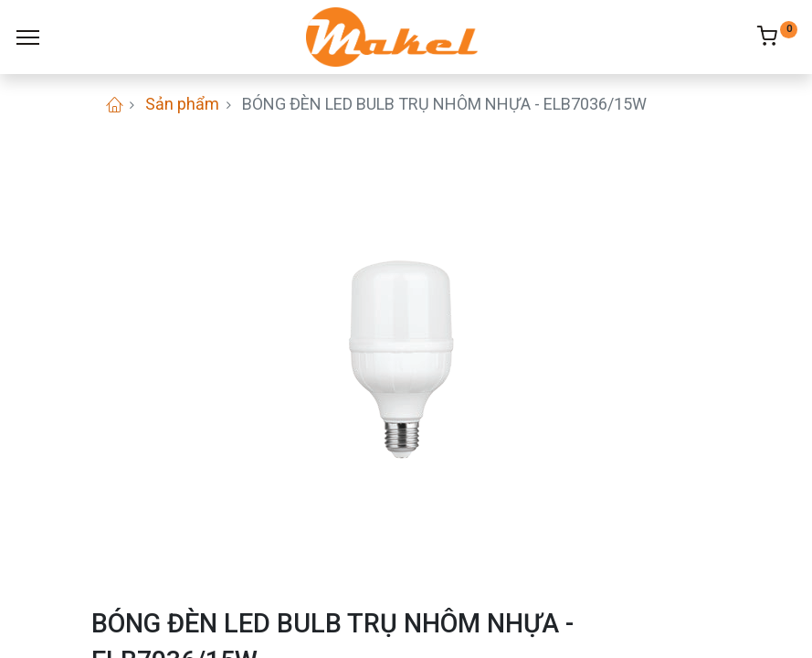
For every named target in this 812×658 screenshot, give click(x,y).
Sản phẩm (182, 104)
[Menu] (28, 37)
